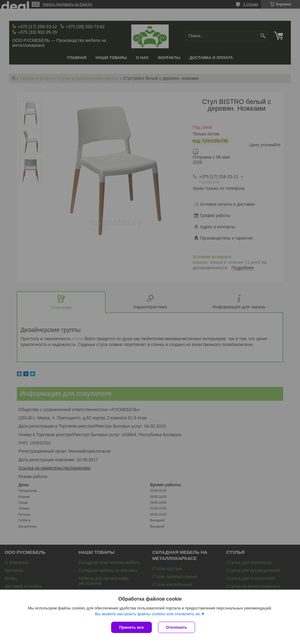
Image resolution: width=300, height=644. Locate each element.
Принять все (131, 627)
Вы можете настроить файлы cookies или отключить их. (148, 614)
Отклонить (176, 627)
